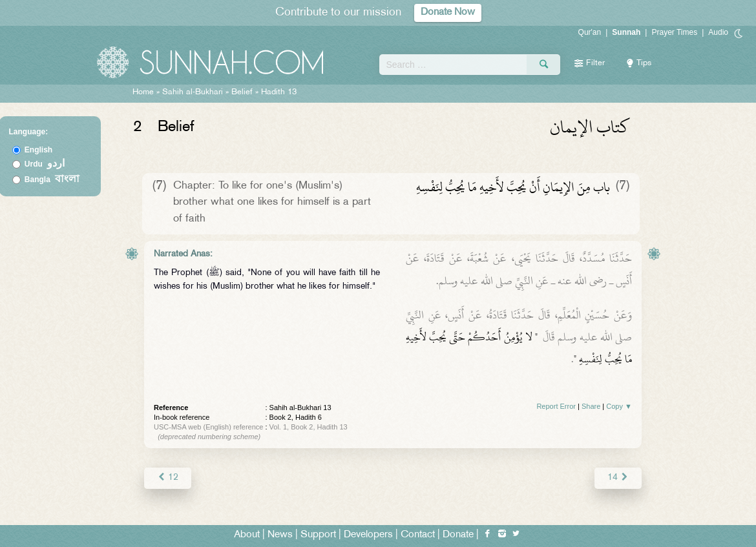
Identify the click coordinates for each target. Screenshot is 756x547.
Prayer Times (674, 32)
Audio (718, 32)
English (38, 150)
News (280, 535)
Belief (242, 92)
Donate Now (448, 13)
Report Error (556, 406)
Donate (458, 535)
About (247, 535)
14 (618, 478)
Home (143, 92)
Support (318, 535)
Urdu (45, 164)
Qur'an (590, 32)
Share (591, 406)
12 (168, 478)
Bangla (52, 180)
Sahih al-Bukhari (193, 92)
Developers (368, 535)
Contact (418, 535)
